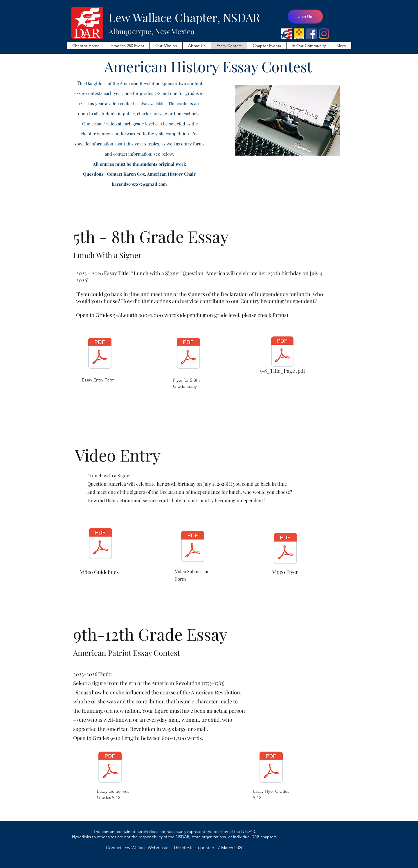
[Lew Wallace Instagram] (324, 34)
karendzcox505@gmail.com (139, 184)
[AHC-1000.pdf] (100, 354)
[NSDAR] (287, 34)
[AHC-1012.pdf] (193, 547)
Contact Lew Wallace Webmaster (140, 848)
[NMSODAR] (299, 34)
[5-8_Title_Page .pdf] (282, 357)
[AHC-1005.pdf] (271, 768)
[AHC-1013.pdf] (285, 549)
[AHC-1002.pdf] (110, 768)
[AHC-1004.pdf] (188, 354)
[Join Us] (305, 17)
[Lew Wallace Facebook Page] (311, 34)
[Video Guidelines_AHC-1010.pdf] (100, 544)
